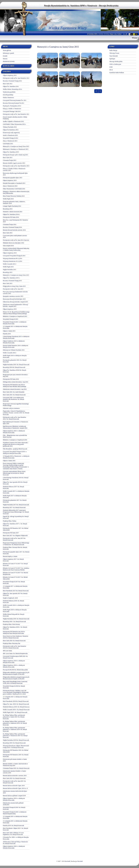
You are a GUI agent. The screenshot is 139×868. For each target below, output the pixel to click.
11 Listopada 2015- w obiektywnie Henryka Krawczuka (15, 327)
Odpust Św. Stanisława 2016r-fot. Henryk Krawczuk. (14, 371)
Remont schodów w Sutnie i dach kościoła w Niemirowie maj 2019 (15, 765)
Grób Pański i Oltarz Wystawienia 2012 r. (14, 124)
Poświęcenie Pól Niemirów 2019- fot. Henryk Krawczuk (16, 756)
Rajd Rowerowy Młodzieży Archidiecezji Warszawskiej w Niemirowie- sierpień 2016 (15, 427)
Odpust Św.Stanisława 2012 (11, 130)
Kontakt (5, 56)
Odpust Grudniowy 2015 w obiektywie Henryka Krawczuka (14, 342)
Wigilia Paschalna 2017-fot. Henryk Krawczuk (16, 505)
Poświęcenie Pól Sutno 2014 (11, 217)
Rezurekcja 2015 (8, 272)
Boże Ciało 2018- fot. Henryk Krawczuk (14, 641)
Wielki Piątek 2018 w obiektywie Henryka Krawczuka (15, 611)
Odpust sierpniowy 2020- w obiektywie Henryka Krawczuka (14, 847)
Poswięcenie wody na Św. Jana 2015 (13, 289)
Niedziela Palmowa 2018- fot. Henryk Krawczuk (13, 602)
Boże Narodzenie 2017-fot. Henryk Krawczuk (16, 591)
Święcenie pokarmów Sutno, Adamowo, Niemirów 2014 (14, 202)
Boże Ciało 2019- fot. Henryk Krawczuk (14, 778)
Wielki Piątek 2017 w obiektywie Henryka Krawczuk (15, 497)
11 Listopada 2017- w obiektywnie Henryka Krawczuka (15, 587)
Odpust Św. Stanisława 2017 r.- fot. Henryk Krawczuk (15, 525)
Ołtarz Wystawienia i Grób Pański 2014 (14, 189)
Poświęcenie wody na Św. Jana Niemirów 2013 (16, 166)
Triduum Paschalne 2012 (10, 127)
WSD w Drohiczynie (115, 64)
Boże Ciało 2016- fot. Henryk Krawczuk (14, 395)
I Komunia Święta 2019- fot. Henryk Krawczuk (16, 768)
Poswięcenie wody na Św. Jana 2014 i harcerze (16, 240)
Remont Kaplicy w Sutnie (10, 556)
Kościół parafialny (8, 95)
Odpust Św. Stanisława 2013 (11, 152)
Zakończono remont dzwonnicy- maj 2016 (15, 389)
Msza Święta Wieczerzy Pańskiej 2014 (14, 196)
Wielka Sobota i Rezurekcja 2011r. (13, 89)
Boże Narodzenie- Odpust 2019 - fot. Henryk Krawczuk (15, 829)
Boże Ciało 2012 (8, 84)
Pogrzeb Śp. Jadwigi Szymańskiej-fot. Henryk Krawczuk (16, 517)
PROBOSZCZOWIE (9, 61)
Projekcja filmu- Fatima (10, 521)
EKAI (111, 70)
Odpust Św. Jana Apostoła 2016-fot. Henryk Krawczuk (15, 483)
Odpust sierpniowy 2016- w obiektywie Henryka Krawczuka (14, 432)
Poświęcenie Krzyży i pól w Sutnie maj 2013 (15, 155)
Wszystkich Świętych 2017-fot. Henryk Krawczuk (14, 583)
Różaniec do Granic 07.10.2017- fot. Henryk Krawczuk (15, 565)
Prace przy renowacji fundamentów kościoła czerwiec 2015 (15, 293)
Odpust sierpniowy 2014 (10, 253)
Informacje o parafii (8, 53)
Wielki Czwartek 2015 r (10, 264)
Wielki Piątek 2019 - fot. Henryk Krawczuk (15, 712)
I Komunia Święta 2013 (9, 160)
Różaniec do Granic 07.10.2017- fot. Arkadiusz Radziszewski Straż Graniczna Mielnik (16, 569)
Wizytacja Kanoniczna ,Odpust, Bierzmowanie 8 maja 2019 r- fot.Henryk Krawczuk (16, 747)
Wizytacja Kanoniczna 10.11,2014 (12, 261)
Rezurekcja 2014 (8, 209)
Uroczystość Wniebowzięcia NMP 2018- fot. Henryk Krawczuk (15, 657)
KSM (111, 67)
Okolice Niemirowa (8, 98)
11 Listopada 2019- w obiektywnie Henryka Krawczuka (15, 817)
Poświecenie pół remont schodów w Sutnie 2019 (15, 760)
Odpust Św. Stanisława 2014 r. (11, 214)
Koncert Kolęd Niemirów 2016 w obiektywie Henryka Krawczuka (16, 346)
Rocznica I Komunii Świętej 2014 (12, 227)
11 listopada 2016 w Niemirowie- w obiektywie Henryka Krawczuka (16, 457)
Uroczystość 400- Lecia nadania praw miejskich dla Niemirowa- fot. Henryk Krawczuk (14, 399)
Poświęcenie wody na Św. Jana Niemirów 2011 (16, 114)
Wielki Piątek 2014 (8, 199)
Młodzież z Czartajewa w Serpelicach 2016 (15, 440)
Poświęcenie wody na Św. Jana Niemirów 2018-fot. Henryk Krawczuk (15, 647)
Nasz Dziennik (114, 56)
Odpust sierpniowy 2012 (10, 75)
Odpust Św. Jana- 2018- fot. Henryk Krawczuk (16, 704)
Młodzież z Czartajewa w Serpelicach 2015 (15, 316)
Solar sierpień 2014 (8, 246)
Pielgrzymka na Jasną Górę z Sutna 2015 (14, 286)
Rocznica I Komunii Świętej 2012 (12, 81)
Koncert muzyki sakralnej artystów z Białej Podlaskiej (15, 118)
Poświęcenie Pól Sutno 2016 (11, 379)
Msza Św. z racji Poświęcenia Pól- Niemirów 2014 (15, 221)
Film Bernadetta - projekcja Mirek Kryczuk (15, 449)
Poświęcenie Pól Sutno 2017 (11, 533)
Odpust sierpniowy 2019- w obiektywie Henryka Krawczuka (14, 799)
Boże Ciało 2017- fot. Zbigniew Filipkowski (15, 536)
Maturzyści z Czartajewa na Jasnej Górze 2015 (16, 275)
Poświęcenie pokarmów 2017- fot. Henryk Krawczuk (15, 501)
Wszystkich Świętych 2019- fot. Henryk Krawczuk (14, 808)
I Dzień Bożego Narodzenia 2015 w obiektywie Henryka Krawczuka (16, 337)
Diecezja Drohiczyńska (116, 61)
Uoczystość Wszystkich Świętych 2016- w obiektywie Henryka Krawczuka (15, 452)
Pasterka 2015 (7, 334)
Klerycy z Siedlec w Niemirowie (12, 109)
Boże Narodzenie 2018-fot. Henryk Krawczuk (16, 701)
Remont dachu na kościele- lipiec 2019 (14, 786)
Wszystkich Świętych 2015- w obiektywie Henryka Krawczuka (15, 323)
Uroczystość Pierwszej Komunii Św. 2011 (15, 100)
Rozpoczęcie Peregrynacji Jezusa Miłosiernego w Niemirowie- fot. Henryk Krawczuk (16, 544)
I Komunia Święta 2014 (9, 224)
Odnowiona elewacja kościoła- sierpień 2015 (15, 302)
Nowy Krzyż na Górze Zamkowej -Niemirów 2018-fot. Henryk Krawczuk (16, 637)
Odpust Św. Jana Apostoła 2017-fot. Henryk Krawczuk (15, 594)
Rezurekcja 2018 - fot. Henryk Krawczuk (14, 622)
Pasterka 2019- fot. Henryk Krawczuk (13, 825)
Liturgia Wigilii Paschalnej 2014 (12, 206)
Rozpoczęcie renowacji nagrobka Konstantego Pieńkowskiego (16, 405)
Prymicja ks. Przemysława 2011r (12, 106)
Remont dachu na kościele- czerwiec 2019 (15, 776)
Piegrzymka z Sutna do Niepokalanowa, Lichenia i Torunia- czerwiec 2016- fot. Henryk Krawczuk (16, 413)
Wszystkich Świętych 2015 (10, 319)
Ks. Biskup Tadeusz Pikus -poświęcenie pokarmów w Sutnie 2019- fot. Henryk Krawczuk (14, 717)
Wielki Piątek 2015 (8, 267)
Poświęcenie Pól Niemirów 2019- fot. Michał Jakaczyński (16, 751)
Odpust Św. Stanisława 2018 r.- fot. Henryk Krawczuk (15, 628)
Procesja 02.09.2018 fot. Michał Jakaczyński (15, 670)
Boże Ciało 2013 (8, 158)
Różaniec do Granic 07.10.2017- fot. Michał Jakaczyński (15, 578)
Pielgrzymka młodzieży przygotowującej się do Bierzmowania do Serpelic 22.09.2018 (16, 673)
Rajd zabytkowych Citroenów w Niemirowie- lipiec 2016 (16, 423)
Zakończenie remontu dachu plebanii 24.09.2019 (13, 804)
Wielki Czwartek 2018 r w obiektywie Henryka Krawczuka (16, 606)
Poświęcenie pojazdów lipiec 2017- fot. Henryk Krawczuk (16, 553)
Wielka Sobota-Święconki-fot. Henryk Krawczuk (14, 615)
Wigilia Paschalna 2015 (9, 270)
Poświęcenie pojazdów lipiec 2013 (13, 178)
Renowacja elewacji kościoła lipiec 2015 (14, 299)
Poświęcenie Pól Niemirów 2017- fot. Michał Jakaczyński (16, 529)
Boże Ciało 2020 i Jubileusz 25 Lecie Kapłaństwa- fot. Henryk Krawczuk (13, 834)
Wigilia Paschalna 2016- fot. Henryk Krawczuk (16, 365)
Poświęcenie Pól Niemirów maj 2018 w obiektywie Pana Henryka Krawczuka (14, 632)
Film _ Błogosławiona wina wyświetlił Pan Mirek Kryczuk (15, 436)
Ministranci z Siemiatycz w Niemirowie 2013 (16, 149)
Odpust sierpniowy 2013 (10, 180)
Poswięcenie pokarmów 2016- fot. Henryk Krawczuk (15, 361)
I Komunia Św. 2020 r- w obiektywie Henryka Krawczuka (16, 838)
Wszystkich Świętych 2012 (10, 138)
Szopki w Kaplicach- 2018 (10, 598)
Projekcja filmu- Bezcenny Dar (12, 643)
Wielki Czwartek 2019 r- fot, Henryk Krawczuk (16, 710)
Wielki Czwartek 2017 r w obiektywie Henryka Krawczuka (16, 492)
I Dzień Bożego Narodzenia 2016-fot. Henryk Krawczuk (16, 479)
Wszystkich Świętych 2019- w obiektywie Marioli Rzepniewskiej (15, 813)
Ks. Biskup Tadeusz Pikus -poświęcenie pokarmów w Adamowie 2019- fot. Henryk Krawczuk (15, 723)
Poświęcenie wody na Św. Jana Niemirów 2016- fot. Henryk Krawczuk (15, 418)
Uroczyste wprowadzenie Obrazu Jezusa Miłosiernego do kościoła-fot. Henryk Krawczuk (14, 473)
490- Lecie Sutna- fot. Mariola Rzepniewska (15, 653)
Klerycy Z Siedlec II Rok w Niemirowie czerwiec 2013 (14, 170)
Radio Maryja (113, 50)
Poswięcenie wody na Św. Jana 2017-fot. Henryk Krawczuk (14, 539)
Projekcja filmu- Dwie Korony (11, 624)
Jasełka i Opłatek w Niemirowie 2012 (13, 121)
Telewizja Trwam (114, 53)
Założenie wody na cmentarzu (11, 408)
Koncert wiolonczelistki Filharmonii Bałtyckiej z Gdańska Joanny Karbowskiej (16, 249)
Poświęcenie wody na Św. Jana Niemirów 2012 (16, 78)
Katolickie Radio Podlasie (117, 73)
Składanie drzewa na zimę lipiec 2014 (13, 243)
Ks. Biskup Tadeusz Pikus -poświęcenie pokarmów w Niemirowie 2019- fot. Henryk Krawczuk (15, 736)
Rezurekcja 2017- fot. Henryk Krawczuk (14, 507)
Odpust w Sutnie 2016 (9, 461)
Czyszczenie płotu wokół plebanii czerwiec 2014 (15, 236)
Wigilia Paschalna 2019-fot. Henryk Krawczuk (16, 740)
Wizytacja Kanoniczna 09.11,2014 (12, 258)
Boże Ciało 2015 (8, 283)
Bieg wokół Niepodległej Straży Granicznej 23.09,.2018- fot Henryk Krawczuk (15, 682)
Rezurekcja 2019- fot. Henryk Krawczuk (14, 743)
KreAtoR (67, 861)
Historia (5, 59)
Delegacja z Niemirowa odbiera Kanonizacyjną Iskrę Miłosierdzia (16, 192)
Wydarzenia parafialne (9, 92)
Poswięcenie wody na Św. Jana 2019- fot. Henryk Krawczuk (14, 782)
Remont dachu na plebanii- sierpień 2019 (14, 796)
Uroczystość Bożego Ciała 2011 (12, 111)
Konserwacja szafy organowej (11, 133)
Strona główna (7, 50)
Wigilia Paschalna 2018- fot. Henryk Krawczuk (16, 619)
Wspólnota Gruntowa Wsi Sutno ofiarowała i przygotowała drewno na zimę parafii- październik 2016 (15, 444)
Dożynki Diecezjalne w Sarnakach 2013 (14, 183)
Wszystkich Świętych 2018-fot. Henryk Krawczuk (14, 687)
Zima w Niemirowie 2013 (10, 141)
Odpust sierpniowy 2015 (10, 309)
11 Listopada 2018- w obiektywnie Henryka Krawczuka (15, 698)
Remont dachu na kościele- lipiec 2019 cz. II (15, 788)
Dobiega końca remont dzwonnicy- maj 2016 (15, 382)
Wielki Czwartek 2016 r (10, 353)
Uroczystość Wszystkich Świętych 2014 (14, 256)
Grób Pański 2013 (8, 144)
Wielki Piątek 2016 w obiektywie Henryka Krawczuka (15, 356)
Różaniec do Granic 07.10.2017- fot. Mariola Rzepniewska (15, 574)
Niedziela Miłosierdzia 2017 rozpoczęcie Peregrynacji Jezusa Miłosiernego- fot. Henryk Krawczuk (16, 512)
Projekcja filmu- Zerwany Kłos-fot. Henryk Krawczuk (15, 548)
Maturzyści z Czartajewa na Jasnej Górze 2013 (16, 146)
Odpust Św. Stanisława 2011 (11, 86)
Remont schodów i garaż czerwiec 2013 (14, 163)
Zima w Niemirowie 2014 (10, 186)
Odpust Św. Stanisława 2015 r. (11, 278)
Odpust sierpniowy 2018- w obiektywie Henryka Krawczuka (14, 662)
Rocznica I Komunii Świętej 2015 (12, 281)
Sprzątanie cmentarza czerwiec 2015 (13, 296)
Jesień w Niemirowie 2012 (10, 135)
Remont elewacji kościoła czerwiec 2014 (14, 230)
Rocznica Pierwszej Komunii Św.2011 (14, 103)
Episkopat (112, 59)
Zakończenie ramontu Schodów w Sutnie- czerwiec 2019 (15, 772)
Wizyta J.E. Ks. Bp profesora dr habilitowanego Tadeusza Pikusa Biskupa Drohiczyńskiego (16, 313)
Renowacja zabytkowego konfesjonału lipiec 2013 (15, 174)
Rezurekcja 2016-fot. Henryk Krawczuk (14, 367)
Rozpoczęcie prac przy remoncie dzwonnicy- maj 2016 (15, 376)
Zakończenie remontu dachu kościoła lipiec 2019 (15, 792)
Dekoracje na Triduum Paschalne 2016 (14, 350)
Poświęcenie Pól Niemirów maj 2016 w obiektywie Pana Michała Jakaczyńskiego (14, 386)
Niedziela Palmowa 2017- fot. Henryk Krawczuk (13, 488)
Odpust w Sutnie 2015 (9, 331)
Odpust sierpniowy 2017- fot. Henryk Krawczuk (13, 560)
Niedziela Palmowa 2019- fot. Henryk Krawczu (16, 707)
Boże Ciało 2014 (8, 233)
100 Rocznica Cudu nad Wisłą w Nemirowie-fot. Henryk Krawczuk (16, 843)
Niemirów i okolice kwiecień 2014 (13, 212)
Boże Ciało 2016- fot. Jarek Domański (14, 392)
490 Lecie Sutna (7, 651)
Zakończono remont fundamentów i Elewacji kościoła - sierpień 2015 (15, 305)
